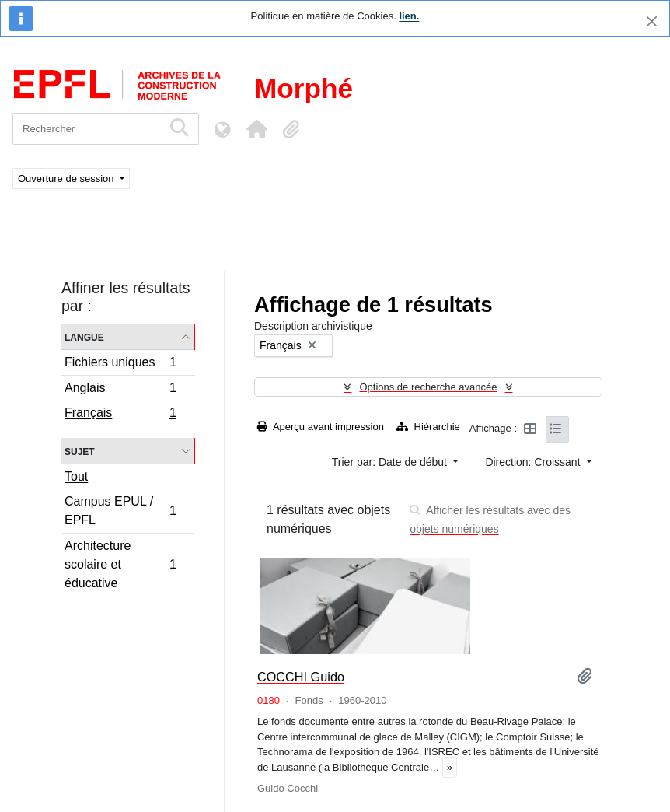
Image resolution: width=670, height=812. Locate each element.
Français (120, 415)
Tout (76, 476)
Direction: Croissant (534, 462)
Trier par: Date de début (391, 462)
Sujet (80, 451)
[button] (256, 129)
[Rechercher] (87, 129)
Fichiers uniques (120, 364)
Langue (84, 336)
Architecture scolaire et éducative (120, 564)
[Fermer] (652, 21)
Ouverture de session (67, 178)
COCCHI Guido (301, 677)
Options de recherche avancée (428, 387)
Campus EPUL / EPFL (120, 511)
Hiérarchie (428, 427)
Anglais (120, 390)
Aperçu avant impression (321, 427)
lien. (409, 16)
